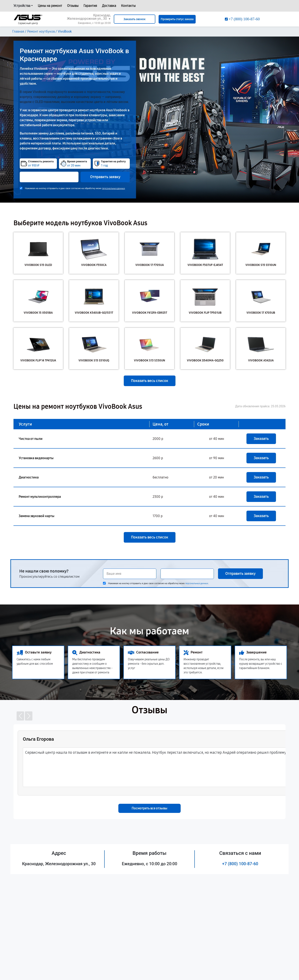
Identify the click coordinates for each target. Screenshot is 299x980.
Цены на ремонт (50, 6)
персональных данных (113, 188)
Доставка (109, 6)
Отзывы (73, 6)
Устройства (22, 6)
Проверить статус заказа (177, 19)
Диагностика (29, 477)
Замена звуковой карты (37, 516)
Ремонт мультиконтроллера (40, 497)
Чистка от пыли (31, 439)
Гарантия (90, 6)
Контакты (128, 6)
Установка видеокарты (36, 458)
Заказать (261, 439)
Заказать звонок (135, 19)
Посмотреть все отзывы (149, 808)
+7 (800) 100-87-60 (240, 864)
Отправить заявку (105, 177)
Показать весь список (150, 381)
